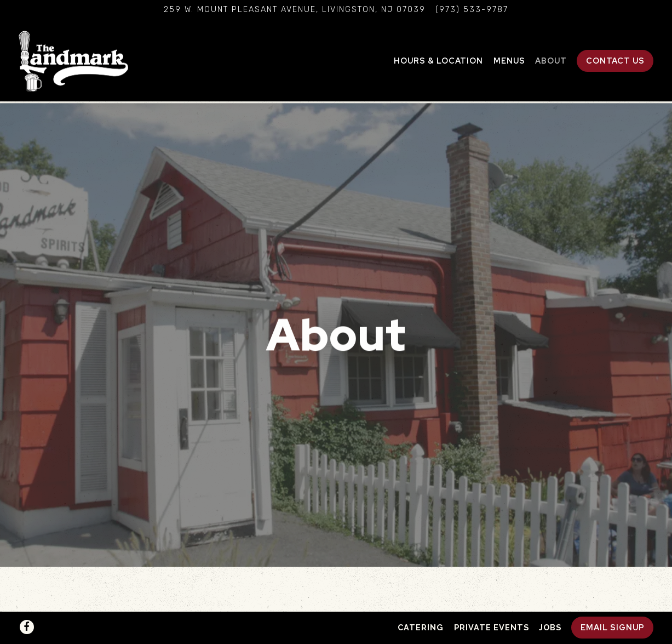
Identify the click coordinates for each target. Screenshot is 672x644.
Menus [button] (509, 61)
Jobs (550, 627)
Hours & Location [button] (438, 61)
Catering (421, 627)
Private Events (492, 627)
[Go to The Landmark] (295, 10)
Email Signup (613, 627)
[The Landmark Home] (73, 60)
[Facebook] (27, 627)
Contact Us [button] (615, 61)
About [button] (551, 61)
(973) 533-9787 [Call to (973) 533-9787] (472, 10)
